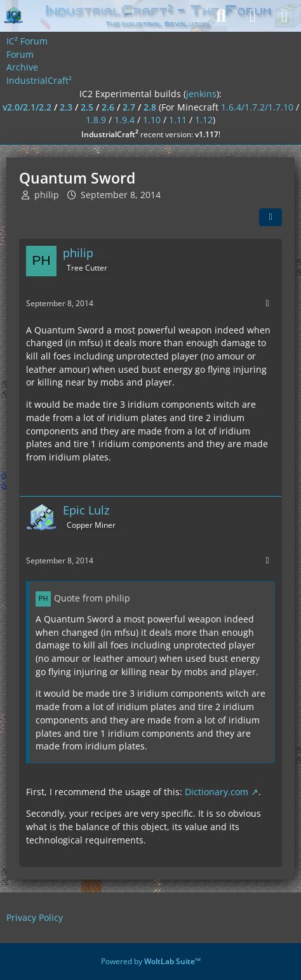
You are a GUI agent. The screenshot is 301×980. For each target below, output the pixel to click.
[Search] (221, 16)
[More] (267, 303)
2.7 (129, 107)
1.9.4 (124, 120)
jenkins (201, 94)
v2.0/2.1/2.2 (27, 107)
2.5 (87, 107)
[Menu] (284, 16)
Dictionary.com (217, 792)
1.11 (178, 120)
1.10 (152, 120)
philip (47, 195)
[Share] (271, 217)
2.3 (66, 107)
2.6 (108, 107)
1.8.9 (96, 120)
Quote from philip (92, 598)
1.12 (204, 120)
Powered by (151, 961)
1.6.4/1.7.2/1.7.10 (257, 107)
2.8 (150, 107)
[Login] (253, 16)
